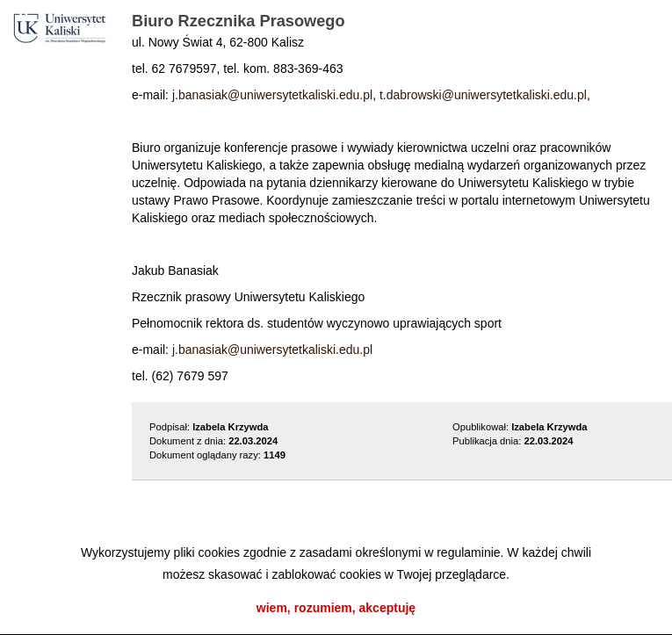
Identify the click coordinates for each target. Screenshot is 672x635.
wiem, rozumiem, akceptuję (336, 608)
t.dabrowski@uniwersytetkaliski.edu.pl (483, 95)
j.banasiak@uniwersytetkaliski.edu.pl (272, 95)
